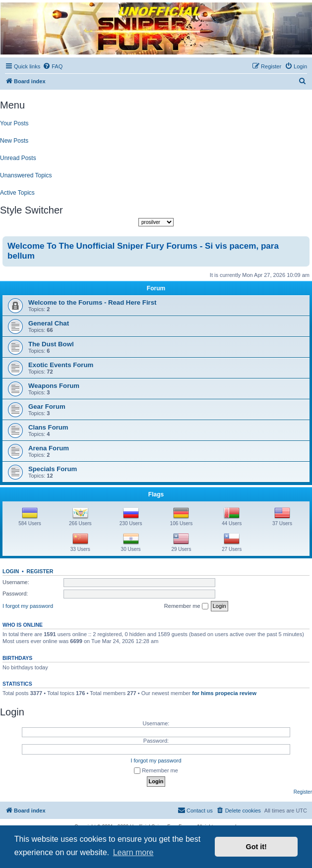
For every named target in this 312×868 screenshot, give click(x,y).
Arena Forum (49, 448)
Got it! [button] (256, 847)
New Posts (14, 141)
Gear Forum (47, 407)
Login (11, 571)
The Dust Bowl (51, 344)
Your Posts (14, 123)
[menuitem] (53, 66)
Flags (156, 494)
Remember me (186, 606)
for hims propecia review (224, 693)
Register (40, 571)
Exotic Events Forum (61, 365)
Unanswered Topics (26, 175)
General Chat (49, 323)
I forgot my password (28, 606)
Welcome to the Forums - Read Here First (92, 302)
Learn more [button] (133, 852)
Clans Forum (48, 427)
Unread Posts (18, 158)
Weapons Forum (54, 386)
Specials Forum (53, 469)
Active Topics (17, 193)
